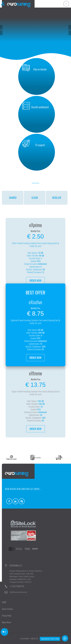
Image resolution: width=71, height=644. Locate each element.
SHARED (13, 198)
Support (5, 629)
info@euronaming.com (18, 592)
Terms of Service (7, 609)
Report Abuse (6, 622)
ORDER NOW (35, 280)
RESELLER (57, 198)
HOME (4, 602)
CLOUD (35, 198)
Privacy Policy (7, 616)
